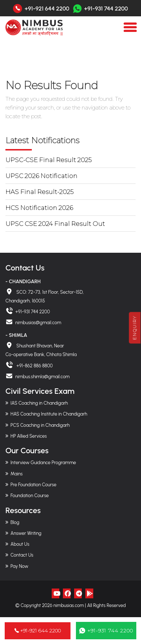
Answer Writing (26, 533)
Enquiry (135, 328)
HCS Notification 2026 (39, 208)
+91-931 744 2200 (101, 9)
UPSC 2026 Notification (41, 176)
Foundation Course (30, 496)
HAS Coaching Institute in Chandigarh (49, 414)
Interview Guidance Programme (43, 463)
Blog (15, 522)
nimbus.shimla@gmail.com (42, 377)
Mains (17, 474)
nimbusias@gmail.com (38, 323)
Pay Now (19, 566)
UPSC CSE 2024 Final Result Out (55, 224)
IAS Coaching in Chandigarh (39, 403)
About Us (20, 544)
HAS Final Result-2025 (39, 192)
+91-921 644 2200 (47, 9)
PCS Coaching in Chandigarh (40, 425)
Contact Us (22, 555)
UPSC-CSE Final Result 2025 (48, 160)
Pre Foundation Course (33, 485)
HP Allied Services (29, 436)
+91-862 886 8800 (34, 366)
